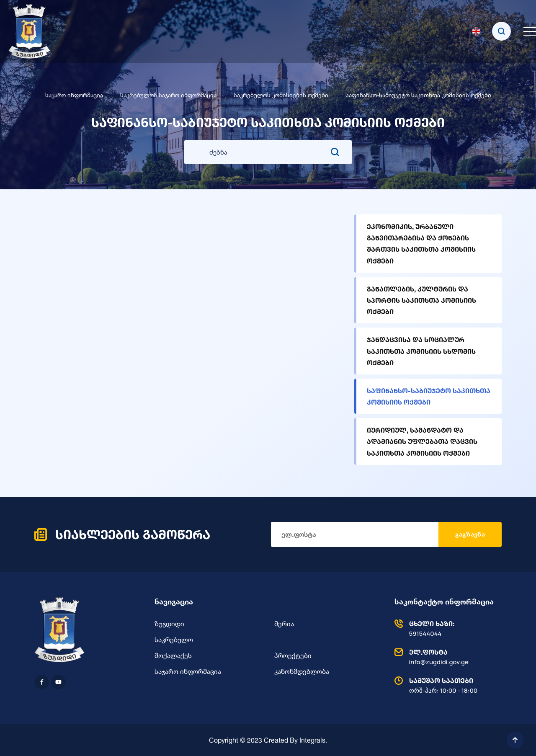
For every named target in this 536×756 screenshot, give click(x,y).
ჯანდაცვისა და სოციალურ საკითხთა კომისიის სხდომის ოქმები (421, 351)
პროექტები (293, 655)
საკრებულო (174, 640)
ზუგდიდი (169, 624)
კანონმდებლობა (302, 671)
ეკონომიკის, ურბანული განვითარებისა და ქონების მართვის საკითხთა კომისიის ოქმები (421, 244)
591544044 (446, 628)
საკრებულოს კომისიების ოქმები (281, 95)
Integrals (312, 740)
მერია (284, 624)
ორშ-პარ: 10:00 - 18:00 (446, 685)
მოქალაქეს (173, 655)
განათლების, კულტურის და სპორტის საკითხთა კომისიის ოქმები (421, 300)
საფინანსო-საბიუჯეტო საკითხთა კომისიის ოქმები (429, 396)
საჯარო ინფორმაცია (74, 95)
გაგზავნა (470, 534)
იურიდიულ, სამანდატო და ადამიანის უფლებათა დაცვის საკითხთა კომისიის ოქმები (422, 441)
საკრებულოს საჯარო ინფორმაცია (168, 95)
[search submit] (335, 152)
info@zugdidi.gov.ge (446, 657)
